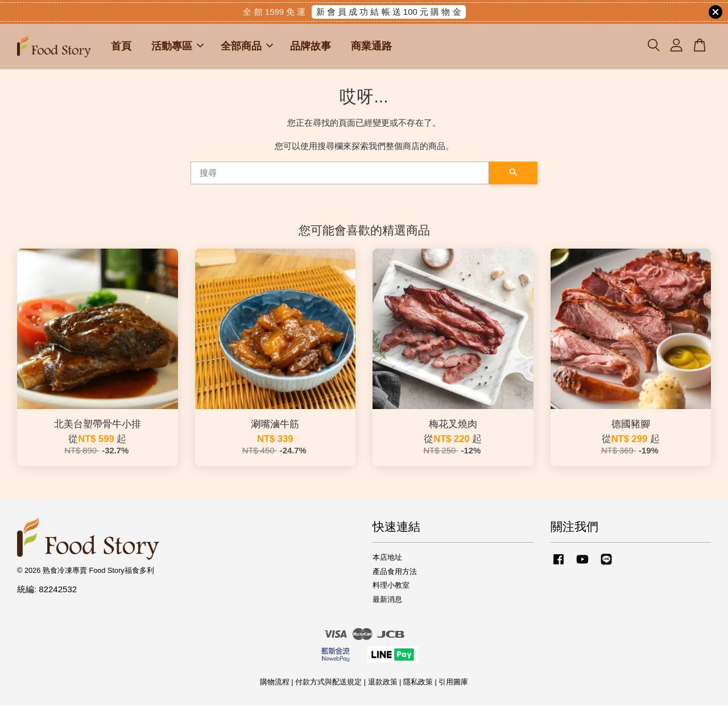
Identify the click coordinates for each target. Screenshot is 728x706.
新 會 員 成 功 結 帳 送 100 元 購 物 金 (389, 12)
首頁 (121, 47)
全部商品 (247, 47)
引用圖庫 (453, 682)
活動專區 (177, 47)
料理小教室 (391, 586)
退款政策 (383, 682)
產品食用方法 (395, 571)
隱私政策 (418, 682)
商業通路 (371, 47)
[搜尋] (340, 174)
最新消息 (387, 600)
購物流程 (275, 682)
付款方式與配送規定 (328, 682)
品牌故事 (311, 47)
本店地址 (387, 557)
